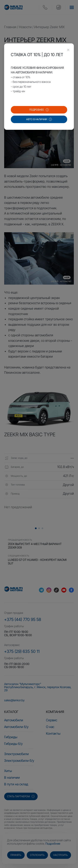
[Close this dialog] (68, 50)
